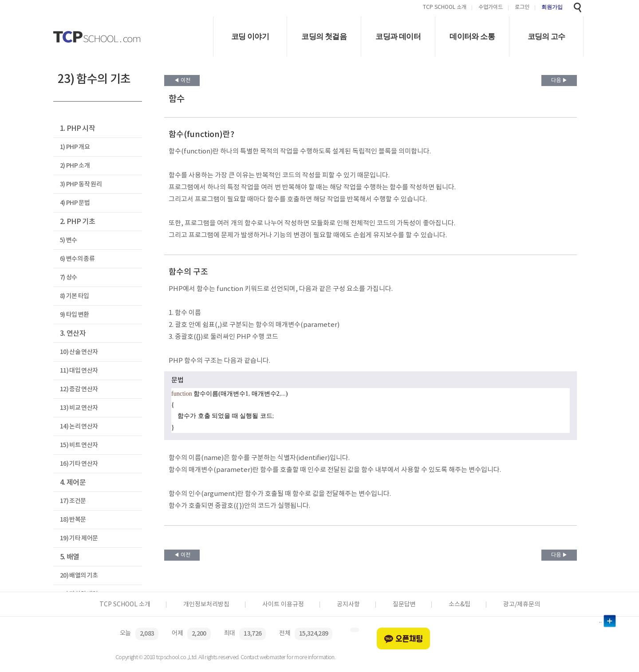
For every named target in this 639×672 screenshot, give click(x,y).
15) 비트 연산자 (79, 445)
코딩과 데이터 (398, 37)
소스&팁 (460, 605)
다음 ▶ (559, 81)
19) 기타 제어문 (79, 538)
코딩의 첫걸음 (324, 37)
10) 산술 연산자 (79, 352)
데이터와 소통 (472, 37)
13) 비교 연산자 (79, 408)
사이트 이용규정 (283, 605)
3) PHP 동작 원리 (81, 184)
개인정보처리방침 (206, 605)
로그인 (522, 8)
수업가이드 (491, 8)
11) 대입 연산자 (79, 371)
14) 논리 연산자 (79, 426)
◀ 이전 (182, 81)
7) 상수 (69, 277)
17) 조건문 (73, 501)
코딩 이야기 (250, 37)
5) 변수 (69, 240)
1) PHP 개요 (75, 147)
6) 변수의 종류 (77, 259)
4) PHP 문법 (75, 203)
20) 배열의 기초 (79, 576)
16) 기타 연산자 (79, 464)
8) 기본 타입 (75, 296)
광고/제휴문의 (522, 605)
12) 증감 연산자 (79, 389)
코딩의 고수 (546, 37)
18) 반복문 (73, 520)
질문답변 (404, 605)
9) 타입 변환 (75, 315)
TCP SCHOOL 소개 (445, 8)
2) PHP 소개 (75, 166)
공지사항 (348, 605)
